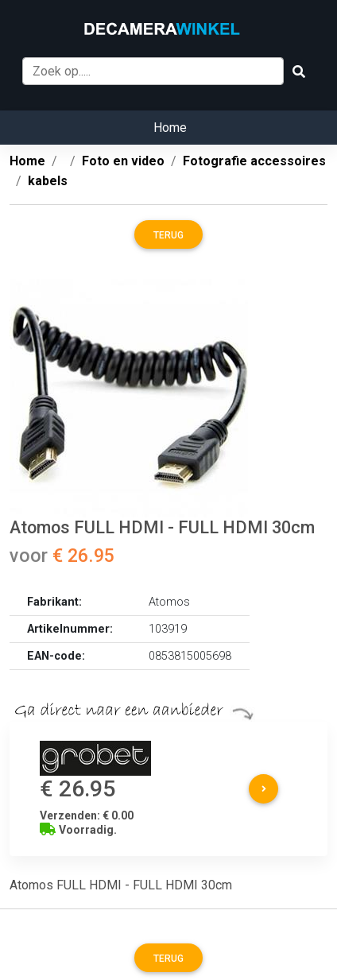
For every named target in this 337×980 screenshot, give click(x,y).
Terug (168, 235)
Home (170, 128)
